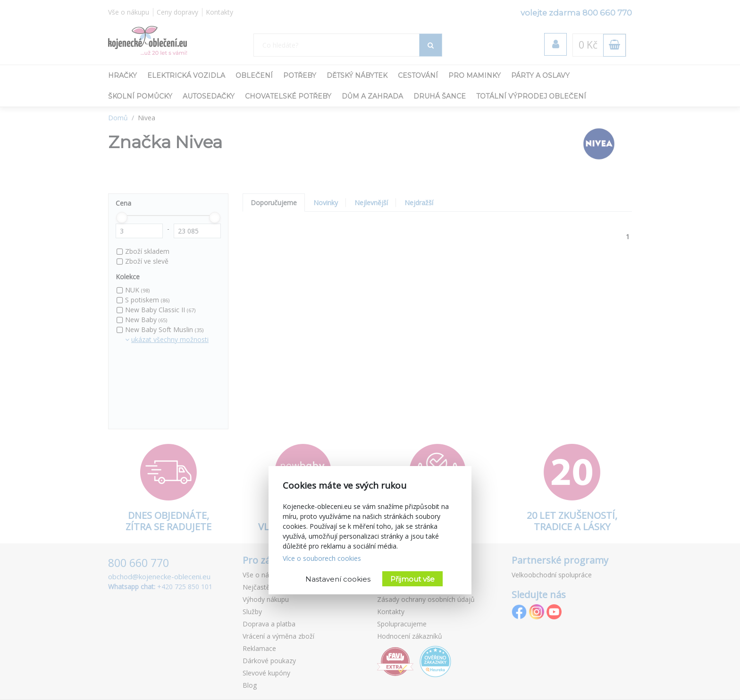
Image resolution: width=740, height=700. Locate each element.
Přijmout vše (412, 579)
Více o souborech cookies (322, 558)
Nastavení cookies (338, 579)
